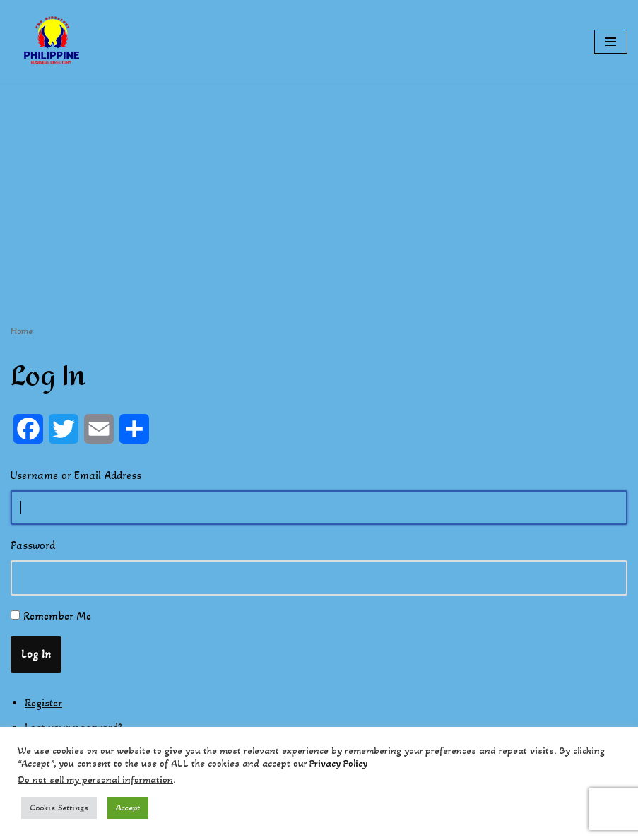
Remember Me (57, 616)
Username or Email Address (76, 475)
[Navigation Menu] (611, 42)
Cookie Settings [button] (59, 808)
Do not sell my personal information (95, 780)
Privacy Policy (338, 763)
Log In (36, 654)
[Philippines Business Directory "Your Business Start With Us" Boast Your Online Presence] (53, 42)
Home (22, 331)
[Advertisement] (319, 182)
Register (43, 703)
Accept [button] (128, 808)
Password (33, 545)
